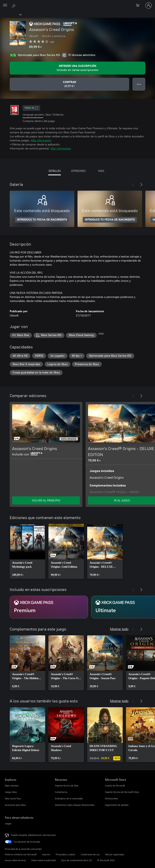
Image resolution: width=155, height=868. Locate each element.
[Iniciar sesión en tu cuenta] (149, 5)
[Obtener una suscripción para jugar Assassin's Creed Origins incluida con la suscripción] (77, 68)
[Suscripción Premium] (49, 607)
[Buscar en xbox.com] (14, 5)
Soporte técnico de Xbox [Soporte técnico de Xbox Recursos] (67, 786)
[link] (27, 551)
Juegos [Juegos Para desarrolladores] (8, 823)
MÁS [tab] (101, 171)
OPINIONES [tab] (78, 171)
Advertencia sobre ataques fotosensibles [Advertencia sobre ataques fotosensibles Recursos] (75, 805)
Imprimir (46, 854)
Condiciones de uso (90, 854)
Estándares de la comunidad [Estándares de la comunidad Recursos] (69, 798)
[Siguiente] (141, 185)
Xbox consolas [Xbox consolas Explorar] (12, 786)
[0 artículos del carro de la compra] (139, 5)
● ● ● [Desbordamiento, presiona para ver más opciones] (139, 84)
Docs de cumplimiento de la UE (76, 860)
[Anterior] (133, 185)
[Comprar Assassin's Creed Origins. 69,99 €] (69, 84)
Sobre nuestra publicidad (43, 860)
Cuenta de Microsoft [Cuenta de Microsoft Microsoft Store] (115, 786)
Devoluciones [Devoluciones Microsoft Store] (112, 798)
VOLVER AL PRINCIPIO (46, 500)
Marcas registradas (115, 854)
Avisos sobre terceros (15, 860)
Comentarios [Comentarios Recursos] (61, 792)
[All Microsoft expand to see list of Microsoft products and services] (5, 5)
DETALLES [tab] (55, 171)
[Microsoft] (77, 3)
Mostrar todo (119, 629)
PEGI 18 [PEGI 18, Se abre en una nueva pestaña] (31, 108)
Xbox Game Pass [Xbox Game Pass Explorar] (13, 798)
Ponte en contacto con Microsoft (21, 854)
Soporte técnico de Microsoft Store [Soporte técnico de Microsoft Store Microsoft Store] (122, 792)
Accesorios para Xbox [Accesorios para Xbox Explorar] (15, 805)
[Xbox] (11, 14)
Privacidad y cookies (65, 854)
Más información (41, 140)
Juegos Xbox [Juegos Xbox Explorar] (11, 792)
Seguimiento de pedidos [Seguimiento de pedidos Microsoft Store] (117, 805)
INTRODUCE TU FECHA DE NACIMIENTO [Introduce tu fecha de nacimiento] (42, 220)
